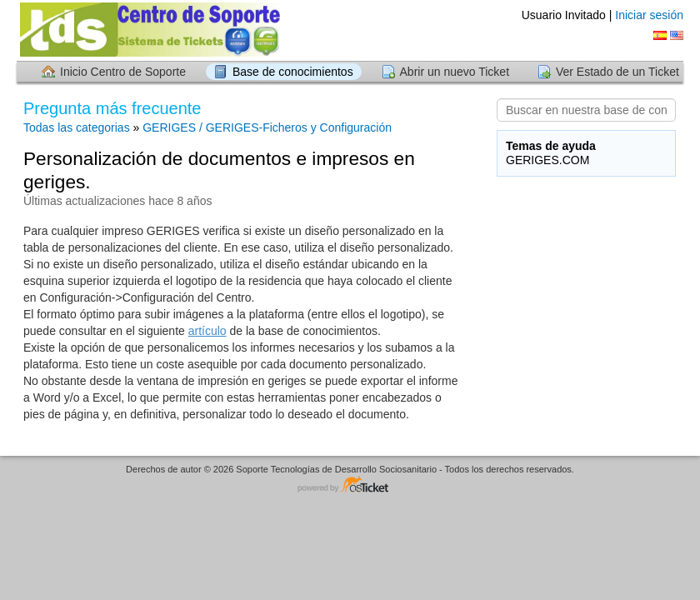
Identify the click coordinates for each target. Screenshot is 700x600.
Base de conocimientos (293, 72)
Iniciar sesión (649, 15)
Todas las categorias (77, 127)
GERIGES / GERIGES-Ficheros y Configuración (267, 127)
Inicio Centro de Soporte (123, 72)
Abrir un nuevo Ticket (455, 72)
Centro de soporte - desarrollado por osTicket (350, 485)
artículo (207, 331)
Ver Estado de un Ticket (617, 72)
